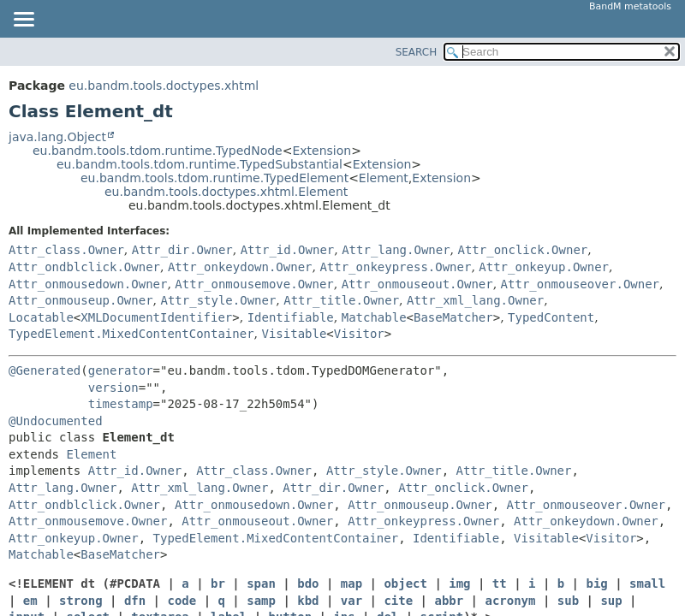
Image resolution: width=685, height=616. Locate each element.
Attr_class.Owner (66, 250)
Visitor (359, 334)
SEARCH (417, 52)
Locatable (41, 317)
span (261, 583)
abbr (449, 601)
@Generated (45, 370)
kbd (308, 601)
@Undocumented (56, 421)
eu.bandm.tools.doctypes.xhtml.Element (226, 192)
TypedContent (551, 317)
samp (261, 601)
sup (611, 601)
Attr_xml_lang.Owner (475, 300)
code (182, 601)
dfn (135, 601)
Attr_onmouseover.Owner (580, 284)
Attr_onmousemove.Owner (254, 284)
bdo (308, 583)
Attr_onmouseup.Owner (81, 300)
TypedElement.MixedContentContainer (131, 334)
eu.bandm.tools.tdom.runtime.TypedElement (214, 178)
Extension (322, 151)
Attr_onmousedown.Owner (88, 284)
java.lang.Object (57, 137)
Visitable (294, 334)
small (647, 583)
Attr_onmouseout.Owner (417, 284)
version (113, 388)
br (218, 583)
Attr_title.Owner (341, 300)
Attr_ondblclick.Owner (84, 267)
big (596, 583)
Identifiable (291, 317)
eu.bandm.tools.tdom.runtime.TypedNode (158, 151)
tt (500, 583)
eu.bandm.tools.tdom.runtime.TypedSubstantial (200, 164)
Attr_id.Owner (288, 250)
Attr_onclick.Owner (523, 250)
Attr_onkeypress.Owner (395, 267)
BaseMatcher (453, 317)
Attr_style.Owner (218, 300)
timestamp (121, 404)
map (351, 583)
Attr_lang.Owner (396, 250)
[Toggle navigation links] (23, 21)
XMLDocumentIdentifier (156, 317)
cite (398, 601)
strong (81, 601)
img (459, 583)
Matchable (374, 317)
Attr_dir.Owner (182, 250)
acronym (510, 601)
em (30, 601)
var (351, 601)
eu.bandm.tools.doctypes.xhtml (164, 86)
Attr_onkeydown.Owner (240, 267)
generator (121, 370)
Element (384, 178)
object (405, 583)
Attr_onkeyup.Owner (544, 267)
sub (568, 601)
